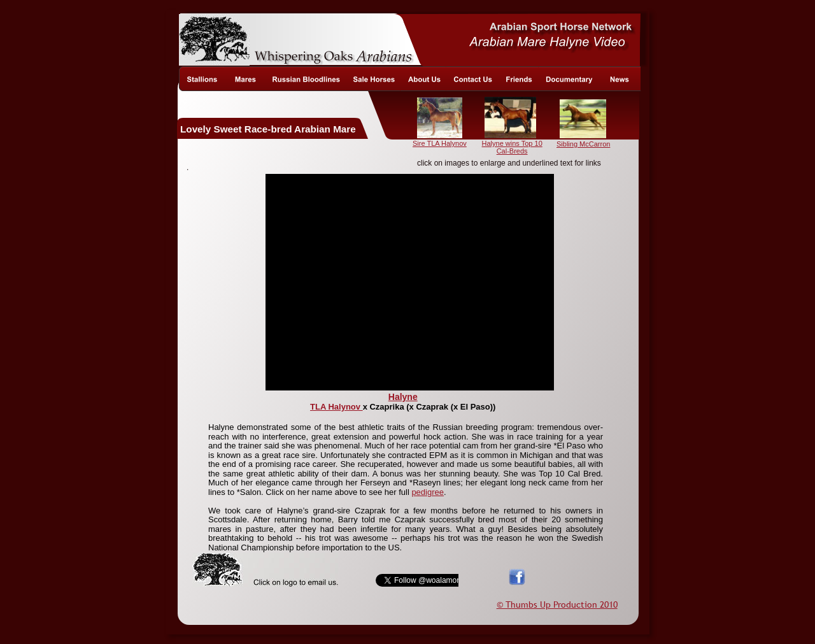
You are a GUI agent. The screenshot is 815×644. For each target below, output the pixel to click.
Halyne (403, 397)
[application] (410, 282)
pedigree (428, 492)
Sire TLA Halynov (440, 143)
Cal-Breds (512, 151)
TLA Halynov (337, 407)
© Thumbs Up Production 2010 (557, 605)
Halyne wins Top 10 (512, 143)
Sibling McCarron (583, 144)
